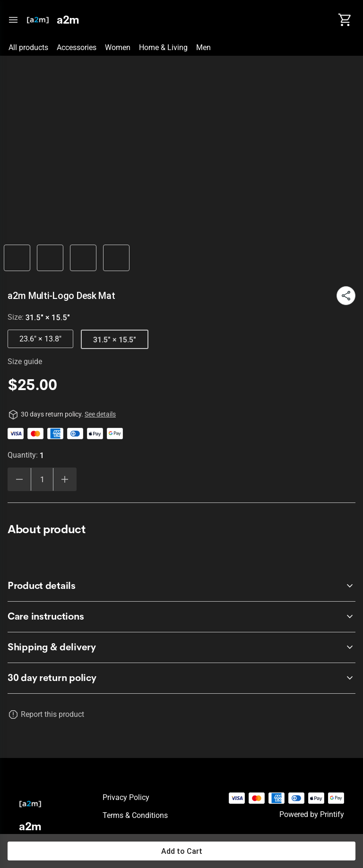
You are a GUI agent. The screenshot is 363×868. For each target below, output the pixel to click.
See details (100, 414)
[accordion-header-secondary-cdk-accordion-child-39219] (181, 586)
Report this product (52, 714)
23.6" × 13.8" (40, 339)
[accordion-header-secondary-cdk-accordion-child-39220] (181, 617)
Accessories (77, 47)
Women (118, 47)
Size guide (25, 362)
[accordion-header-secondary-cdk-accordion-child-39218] (181, 678)
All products (28, 47)
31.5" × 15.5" (115, 340)
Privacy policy (126, 797)
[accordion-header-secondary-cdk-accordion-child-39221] (181, 647)
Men (203, 47)
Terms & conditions (135, 815)
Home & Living (163, 47)
